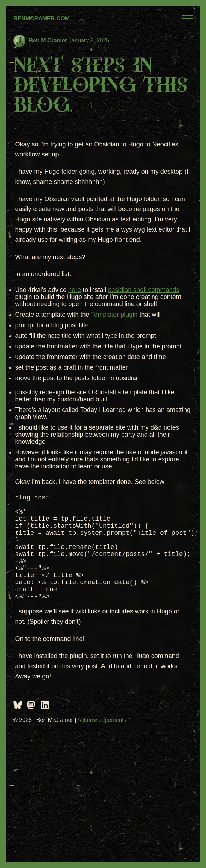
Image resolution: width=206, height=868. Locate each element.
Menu (187, 19)
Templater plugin (114, 315)
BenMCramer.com (42, 19)
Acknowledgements (102, 741)
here (75, 290)
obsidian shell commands (143, 290)
